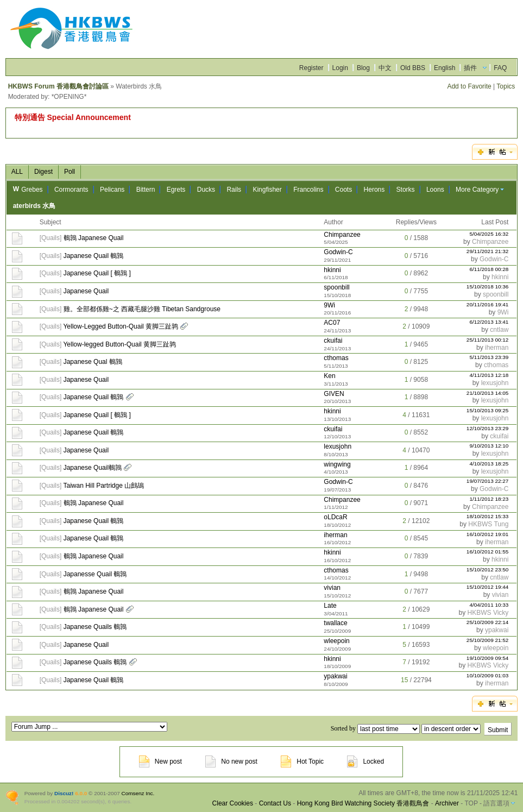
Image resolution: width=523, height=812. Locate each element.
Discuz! (64, 793)
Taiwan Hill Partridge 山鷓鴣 (103, 486)
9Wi (329, 305)
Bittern (146, 190)
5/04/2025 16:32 (489, 234)
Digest (43, 172)
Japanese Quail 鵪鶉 (94, 256)
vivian (332, 588)
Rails (234, 190)
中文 (385, 68)
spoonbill (336, 287)
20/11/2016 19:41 (488, 304)
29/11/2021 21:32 (488, 251)
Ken (329, 376)
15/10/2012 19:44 (488, 587)
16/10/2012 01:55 (488, 552)
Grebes (32, 190)
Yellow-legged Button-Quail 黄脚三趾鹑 (119, 344)
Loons (435, 190)
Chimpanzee (342, 235)
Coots (344, 190)
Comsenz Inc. (138, 793)
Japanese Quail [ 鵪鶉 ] (97, 273)
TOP (471, 803)
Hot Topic (302, 761)
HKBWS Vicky (488, 613)
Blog (363, 68)
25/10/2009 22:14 (488, 622)
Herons (374, 190)
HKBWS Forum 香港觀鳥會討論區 (58, 86)
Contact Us (275, 803)
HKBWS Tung (488, 524)
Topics (506, 86)
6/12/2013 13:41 (489, 322)
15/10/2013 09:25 (488, 410)
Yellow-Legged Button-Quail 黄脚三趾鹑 (121, 326)
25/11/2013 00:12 (488, 340)
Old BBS (413, 68)
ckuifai (333, 341)
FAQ (500, 68)
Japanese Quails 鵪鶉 (95, 627)
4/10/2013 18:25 (489, 464)
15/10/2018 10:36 (488, 287)
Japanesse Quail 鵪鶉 (95, 574)
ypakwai (497, 630)
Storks (406, 190)
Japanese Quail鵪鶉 (93, 468)
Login (340, 68)
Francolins (308, 190)
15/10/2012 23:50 (488, 569)
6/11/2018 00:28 (489, 269)
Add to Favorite (469, 86)
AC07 (332, 323)
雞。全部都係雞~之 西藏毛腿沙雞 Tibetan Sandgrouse (142, 309)
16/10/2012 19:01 (488, 534)
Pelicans (112, 190)
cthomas (336, 358)
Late (330, 606)
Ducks (206, 190)
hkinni (332, 270)
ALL (17, 172)
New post (160, 761)
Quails (51, 238)
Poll (70, 172)
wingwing (337, 464)
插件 (470, 68)
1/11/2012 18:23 (489, 499)
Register (311, 68)
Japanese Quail (86, 291)
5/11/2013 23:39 (489, 357)
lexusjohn (495, 383)
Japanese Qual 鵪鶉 (93, 362)
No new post (231, 761)
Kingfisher (267, 190)
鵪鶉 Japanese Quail (94, 238)
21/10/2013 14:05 (488, 393)
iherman (497, 348)
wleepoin (336, 641)
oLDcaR (335, 517)
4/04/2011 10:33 (489, 605)
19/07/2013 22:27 (488, 481)
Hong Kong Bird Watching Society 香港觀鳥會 (363, 803)
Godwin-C (338, 252)
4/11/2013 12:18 (489, 375)
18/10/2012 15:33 (488, 516)
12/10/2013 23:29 (488, 428)
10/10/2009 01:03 (488, 675)
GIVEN (334, 394)
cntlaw (499, 330)
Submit (498, 730)
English (445, 68)
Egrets (176, 190)
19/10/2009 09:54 (488, 658)
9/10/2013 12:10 (489, 446)
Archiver (447, 803)
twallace (335, 623)
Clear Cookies (233, 803)
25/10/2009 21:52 (488, 640)
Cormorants (71, 190)
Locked (366, 761)
